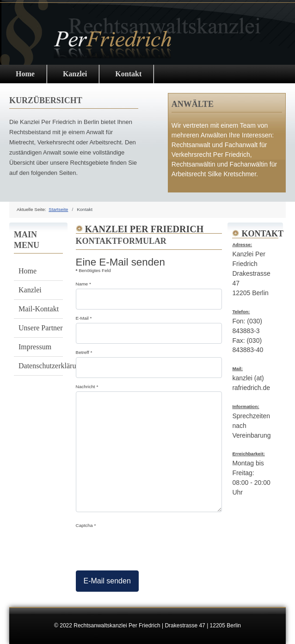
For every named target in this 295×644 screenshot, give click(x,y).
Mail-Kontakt (39, 309)
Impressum (35, 347)
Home (28, 271)
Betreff (84, 352)
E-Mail (84, 318)
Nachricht (87, 387)
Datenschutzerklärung (41, 366)
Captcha (86, 525)
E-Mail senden (107, 581)
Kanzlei (75, 74)
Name (83, 284)
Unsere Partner (41, 328)
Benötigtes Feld (93, 270)
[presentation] (146, 548)
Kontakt (128, 74)
